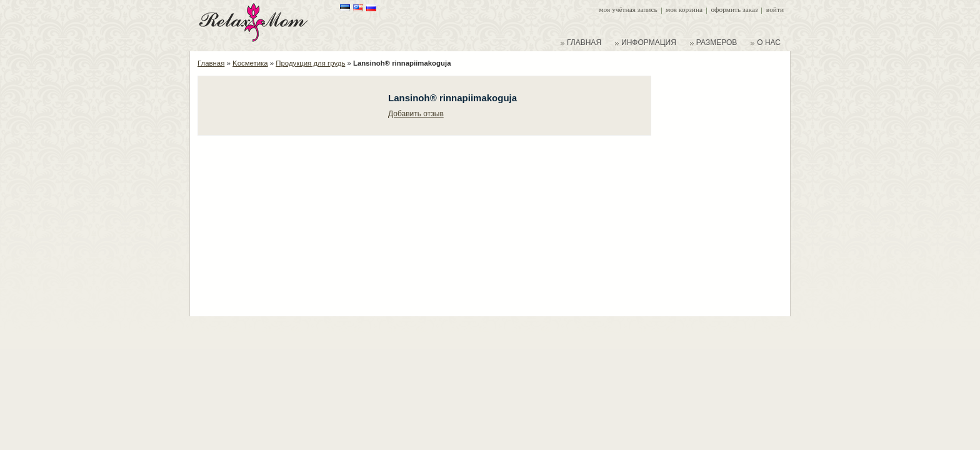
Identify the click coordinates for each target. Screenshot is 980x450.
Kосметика (250, 63)
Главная (211, 63)
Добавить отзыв (416, 114)
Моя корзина (684, 9)
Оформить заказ (734, 9)
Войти (775, 9)
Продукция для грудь (310, 63)
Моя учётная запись (628, 9)
